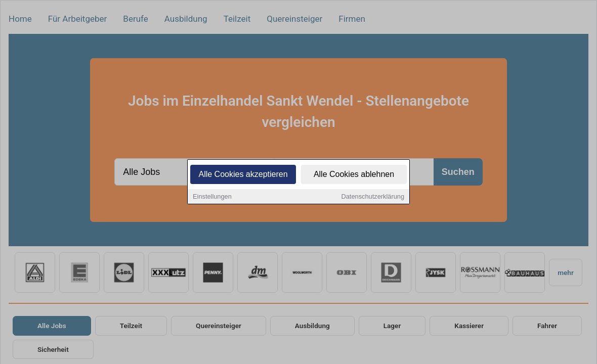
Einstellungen (212, 197)
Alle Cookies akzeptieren (243, 175)
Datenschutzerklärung (373, 197)
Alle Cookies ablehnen (354, 175)
